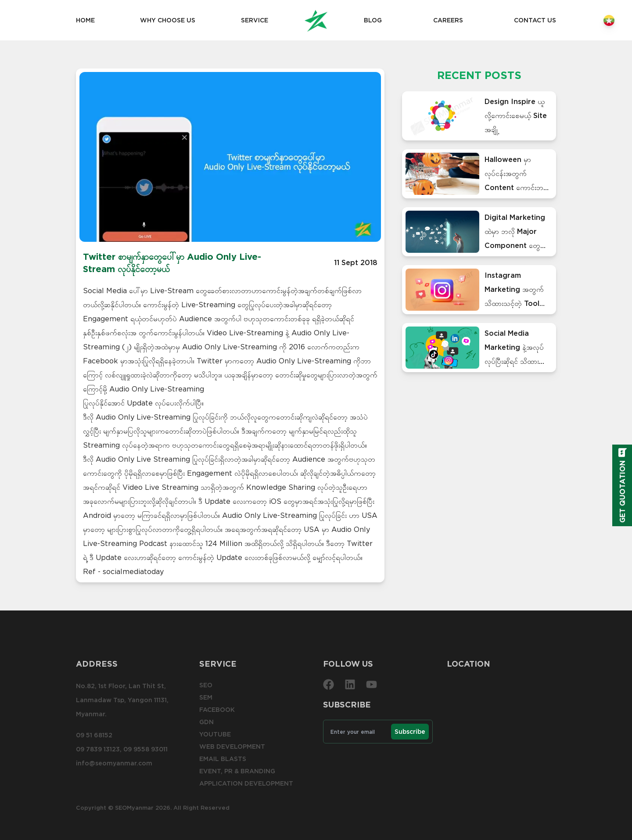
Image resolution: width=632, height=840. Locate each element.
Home (85, 20)
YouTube (215, 734)
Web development (232, 747)
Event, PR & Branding (237, 771)
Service (255, 20)
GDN (206, 722)
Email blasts (223, 759)
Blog (373, 20)
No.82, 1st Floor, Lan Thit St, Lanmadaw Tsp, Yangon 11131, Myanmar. (122, 700)
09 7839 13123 (98, 749)
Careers (448, 20)
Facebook (217, 710)
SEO (206, 685)
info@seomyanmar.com (114, 763)
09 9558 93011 (145, 749)
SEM (206, 697)
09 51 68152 (94, 735)
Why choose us (168, 20)
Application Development (246, 783)
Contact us (535, 20)
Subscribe (410, 732)
